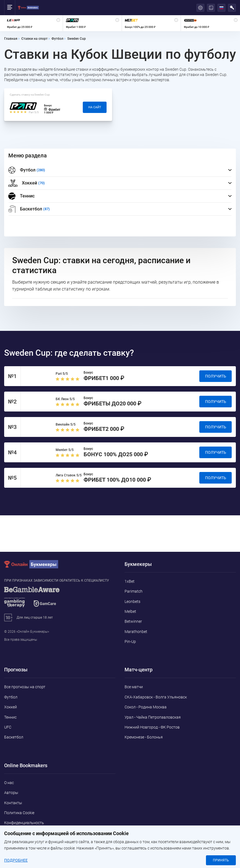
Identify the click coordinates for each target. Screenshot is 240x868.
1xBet (130, 581)
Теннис (21, 196)
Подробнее (16, 860)
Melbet (130, 611)
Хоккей (11, 707)
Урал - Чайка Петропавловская (153, 717)
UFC (8, 727)
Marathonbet (136, 632)
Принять (221, 860)
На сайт (95, 107)
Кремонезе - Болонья (144, 737)
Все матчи (134, 687)
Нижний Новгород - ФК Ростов (152, 727)
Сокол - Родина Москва (146, 707)
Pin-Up (130, 642)
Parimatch (134, 591)
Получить (216, 376)
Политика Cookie (19, 813)
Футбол (11, 697)
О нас (9, 783)
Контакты (13, 803)
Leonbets (132, 601)
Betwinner (133, 621)
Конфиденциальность (24, 823)
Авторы (11, 793)
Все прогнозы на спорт (25, 687)
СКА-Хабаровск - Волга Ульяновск (156, 697)
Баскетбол (14, 737)
